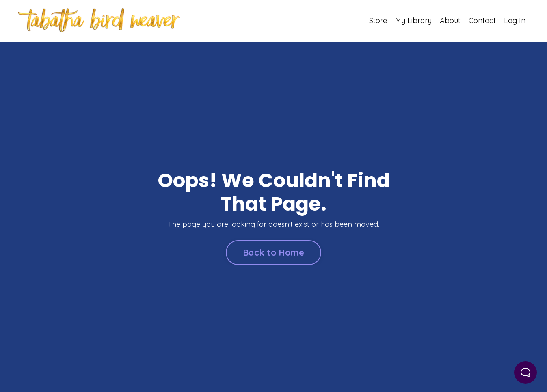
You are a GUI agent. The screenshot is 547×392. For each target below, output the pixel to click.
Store (378, 20)
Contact (482, 20)
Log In (515, 20)
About (450, 20)
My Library (413, 20)
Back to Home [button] (273, 252)
